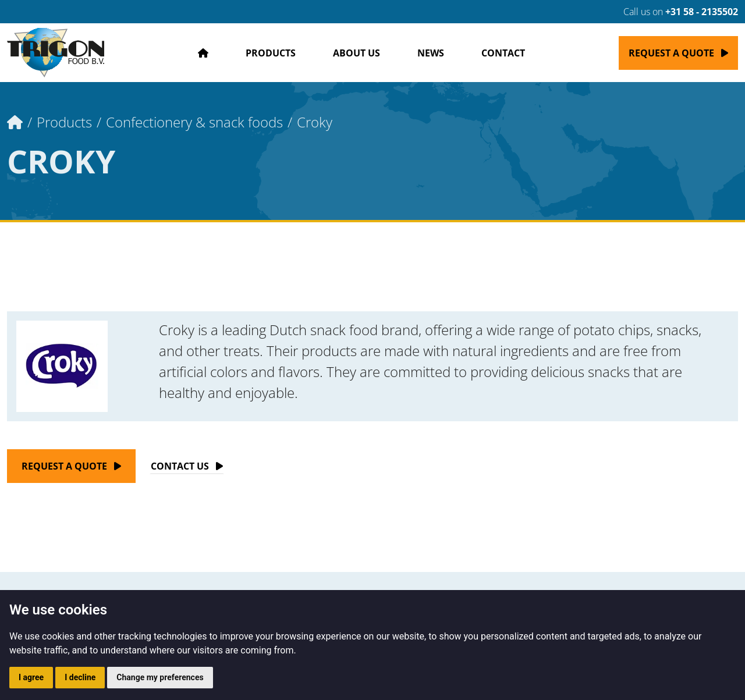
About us (356, 53)
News (431, 53)
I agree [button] (31, 677)
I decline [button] (80, 677)
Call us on (674, 12)
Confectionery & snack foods (194, 122)
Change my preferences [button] (160, 677)
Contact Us (180, 466)
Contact (503, 53)
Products (271, 53)
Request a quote (671, 53)
